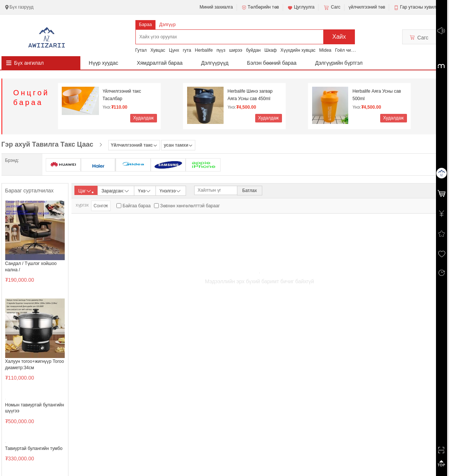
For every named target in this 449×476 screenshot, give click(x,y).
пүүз (221, 50)
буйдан (253, 50)
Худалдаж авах (144, 119)
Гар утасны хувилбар (422, 7)
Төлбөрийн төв (260, 7)
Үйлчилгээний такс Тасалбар (122, 95)
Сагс (331, 7)
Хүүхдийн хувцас (298, 50)
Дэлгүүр (167, 25)
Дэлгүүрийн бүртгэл (339, 63)
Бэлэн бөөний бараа (272, 63)
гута (187, 50)
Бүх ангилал (29, 63)
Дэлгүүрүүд (215, 63)
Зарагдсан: (116, 190)
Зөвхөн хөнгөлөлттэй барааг (190, 206)
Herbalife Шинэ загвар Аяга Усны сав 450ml (250, 95)
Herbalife (204, 50)
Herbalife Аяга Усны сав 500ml (377, 95)
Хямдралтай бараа (160, 63)
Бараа (146, 25)
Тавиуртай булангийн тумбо (34, 448)
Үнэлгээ (171, 190)
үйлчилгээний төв (367, 7)
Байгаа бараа (137, 206)
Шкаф (271, 50)
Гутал (141, 50)
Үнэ (145, 190)
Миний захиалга (216, 7)
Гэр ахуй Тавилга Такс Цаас (47, 144)
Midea (325, 50)
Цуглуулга (301, 7)
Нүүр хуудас (104, 63)
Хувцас (158, 50)
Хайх (339, 37)
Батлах (249, 191)
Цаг (86, 191)
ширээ (236, 50)
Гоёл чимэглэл (350, 50)
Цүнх (174, 50)
